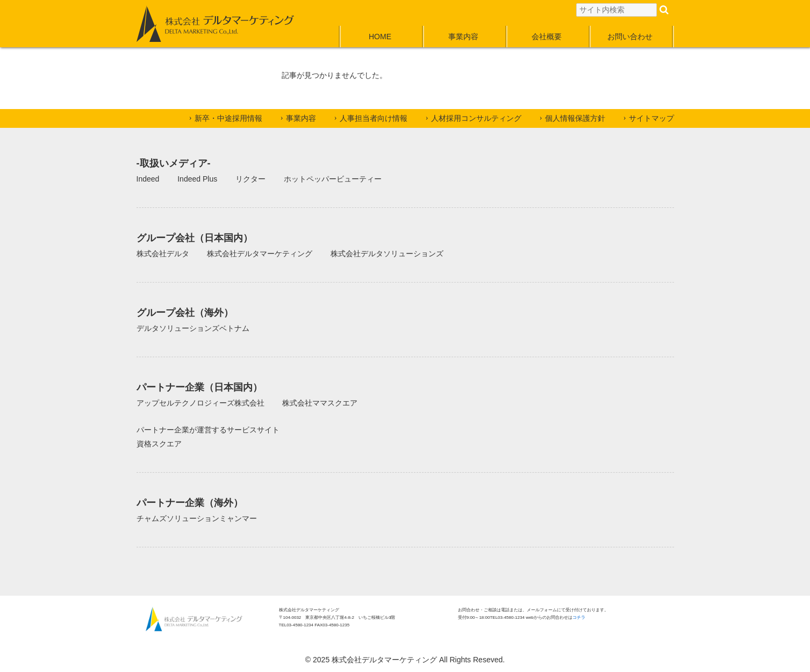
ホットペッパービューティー (333, 179)
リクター (250, 179)
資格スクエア (159, 444)
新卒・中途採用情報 (228, 118)
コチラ (579, 617)
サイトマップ (651, 118)
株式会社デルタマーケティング (260, 254)
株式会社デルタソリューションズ (387, 254)
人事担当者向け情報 (374, 118)
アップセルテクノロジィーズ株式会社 (200, 403)
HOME (380, 37)
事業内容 (463, 37)
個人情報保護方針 (575, 118)
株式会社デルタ (163, 254)
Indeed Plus (197, 179)
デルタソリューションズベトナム (193, 328)
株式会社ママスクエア (320, 403)
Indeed (148, 179)
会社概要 (547, 37)
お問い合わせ (630, 37)
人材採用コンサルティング (476, 118)
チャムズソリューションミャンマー (197, 518)
